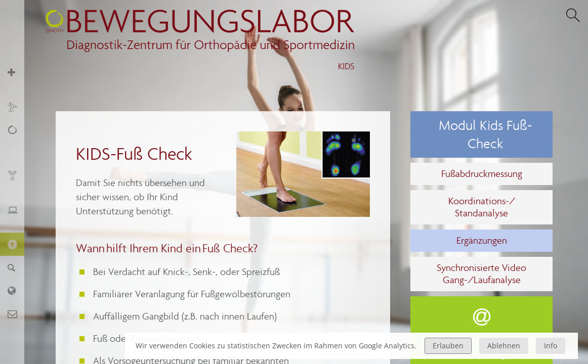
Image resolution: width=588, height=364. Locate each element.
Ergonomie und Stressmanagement (17, 215)
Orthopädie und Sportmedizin (17, 78)
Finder (17, 267)
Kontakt (17, 314)
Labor (17, 290)
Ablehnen (504, 346)
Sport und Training (17, 106)
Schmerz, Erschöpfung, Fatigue (17, 141)
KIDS (346, 66)
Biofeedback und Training (17, 181)
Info (551, 346)
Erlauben (448, 346)
